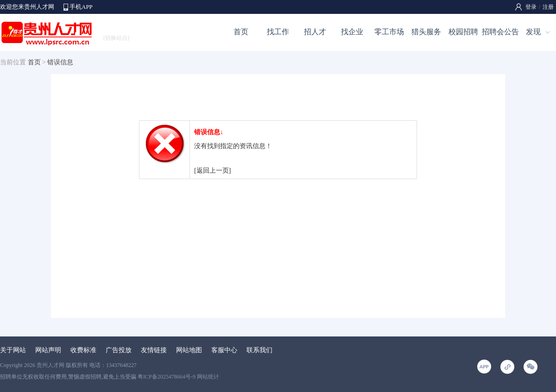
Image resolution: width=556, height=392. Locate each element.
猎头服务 (426, 32)
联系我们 (259, 350)
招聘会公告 (500, 32)
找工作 (278, 32)
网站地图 (189, 350)
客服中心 (224, 350)
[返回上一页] (212, 171)
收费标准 (83, 350)
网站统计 (208, 377)
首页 (241, 32)
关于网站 (13, 350)
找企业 (352, 32)
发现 (533, 32)
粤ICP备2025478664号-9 (167, 377)
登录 (531, 7)
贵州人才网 (51, 365)
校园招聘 (463, 32)
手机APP (81, 7)
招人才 (315, 32)
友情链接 (154, 350)
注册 (548, 7)
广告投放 (119, 350)
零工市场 (389, 32)
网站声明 (48, 350)
